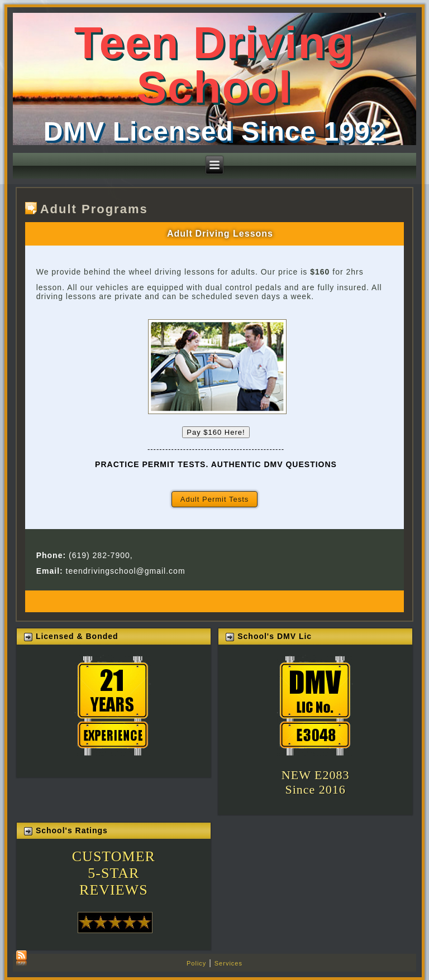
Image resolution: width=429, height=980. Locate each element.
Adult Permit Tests (215, 499)
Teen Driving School (215, 65)
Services (228, 963)
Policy (196, 963)
